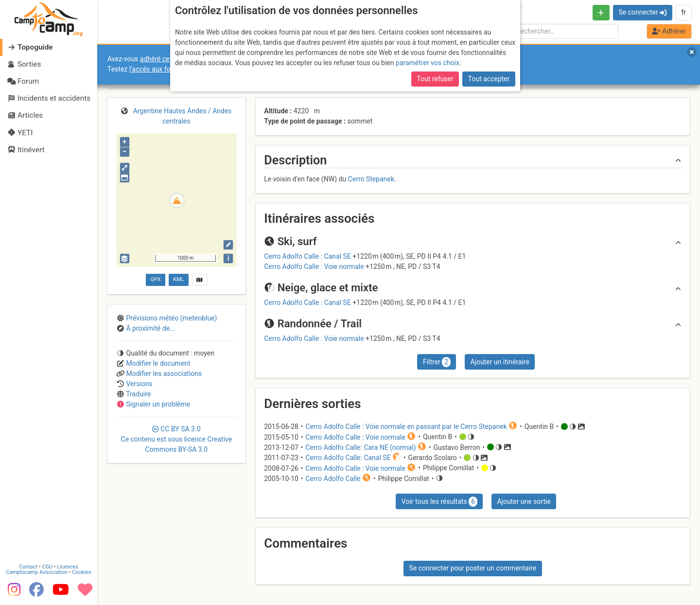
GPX (155, 279)
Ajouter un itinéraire (499, 362)
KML (178, 279)
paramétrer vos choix (428, 63)
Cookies (81, 571)
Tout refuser (435, 79)
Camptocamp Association (37, 571)
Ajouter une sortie (524, 501)
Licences (68, 565)
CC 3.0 (177, 439)
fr (683, 12)
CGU (48, 565)
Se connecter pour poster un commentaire (473, 568)
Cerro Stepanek (371, 179)
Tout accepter (489, 79)
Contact (28, 565)
